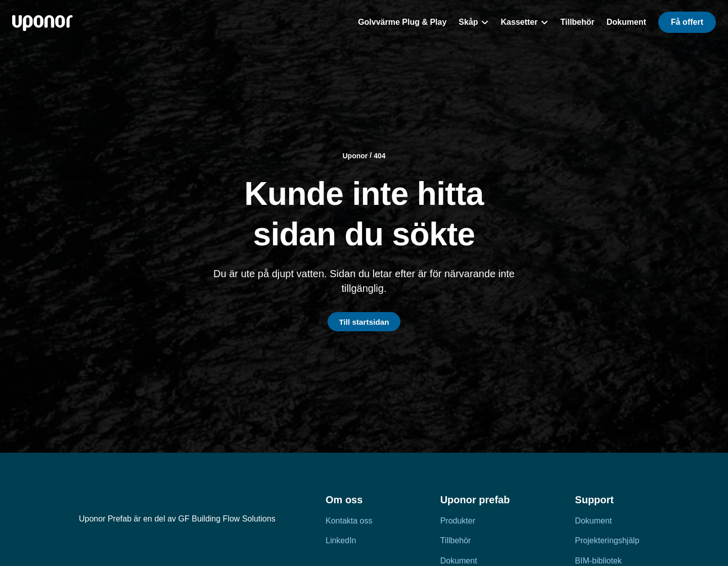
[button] (687, 22)
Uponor (355, 155)
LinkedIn (341, 540)
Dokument (593, 521)
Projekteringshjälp (607, 540)
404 (379, 155)
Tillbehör (456, 540)
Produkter (458, 521)
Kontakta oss (349, 521)
